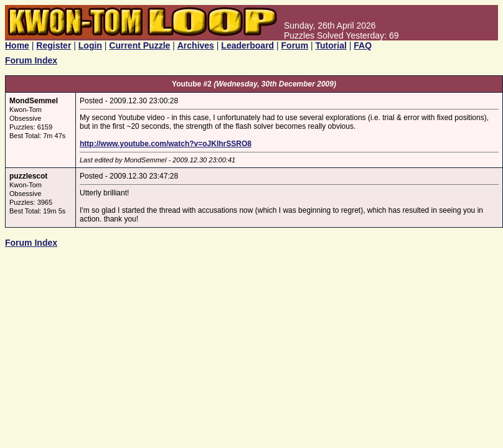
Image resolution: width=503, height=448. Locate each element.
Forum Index (31, 60)
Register (54, 45)
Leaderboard (247, 45)
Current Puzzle (139, 45)
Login (90, 45)
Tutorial (331, 45)
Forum (295, 45)
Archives (196, 45)
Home (17, 45)
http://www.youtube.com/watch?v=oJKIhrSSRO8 (166, 144)
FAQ (363, 45)
